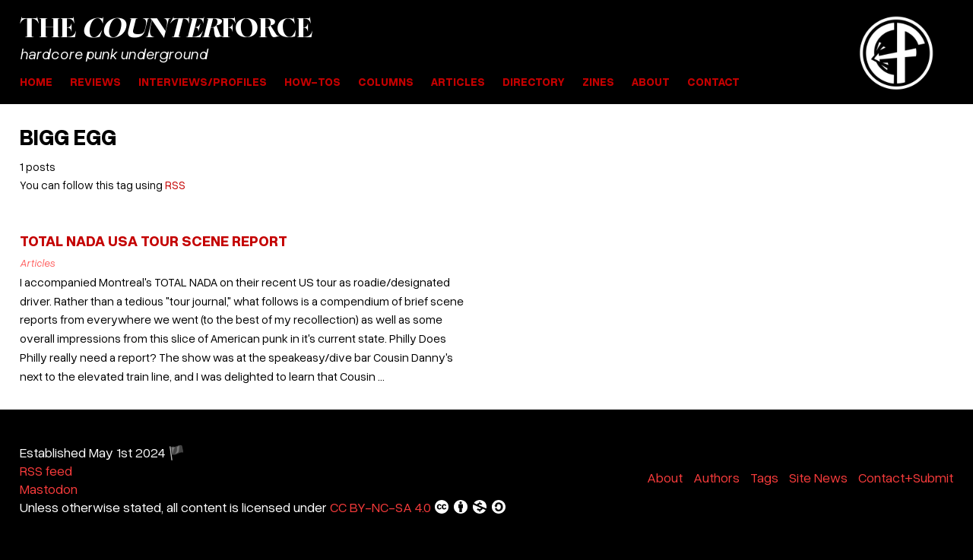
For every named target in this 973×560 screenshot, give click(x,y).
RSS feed (46, 470)
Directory (534, 81)
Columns (386, 81)
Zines (598, 81)
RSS (175, 185)
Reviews (95, 81)
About (651, 81)
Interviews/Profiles (203, 81)
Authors (716, 477)
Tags (764, 477)
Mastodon (49, 489)
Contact (713, 81)
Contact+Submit (906, 477)
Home (36, 81)
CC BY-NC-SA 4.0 (418, 507)
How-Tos (312, 81)
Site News (818, 477)
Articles (458, 81)
